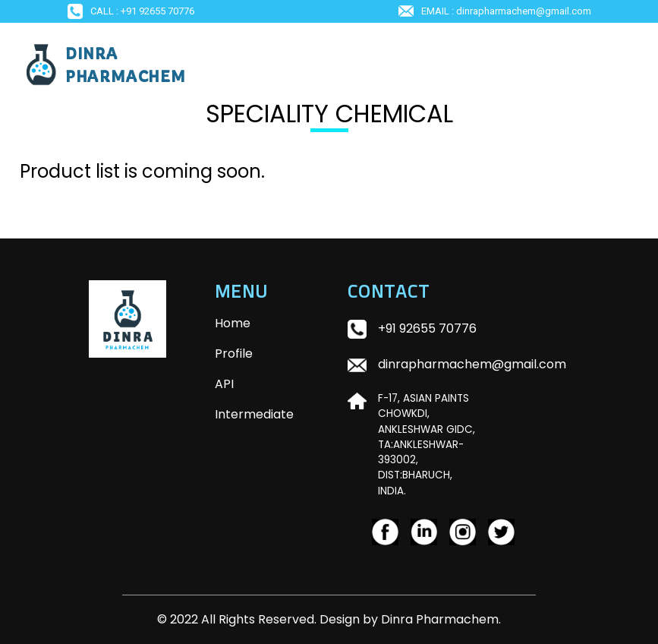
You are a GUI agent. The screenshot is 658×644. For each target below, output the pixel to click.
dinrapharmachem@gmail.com (472, 364)
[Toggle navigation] (618, 64)
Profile (234, 354)
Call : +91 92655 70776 (131, 11)
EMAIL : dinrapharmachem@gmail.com (495, 11)
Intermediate (254, 414)
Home (261, 323)
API (224, 384)
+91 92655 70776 (427, 328)
